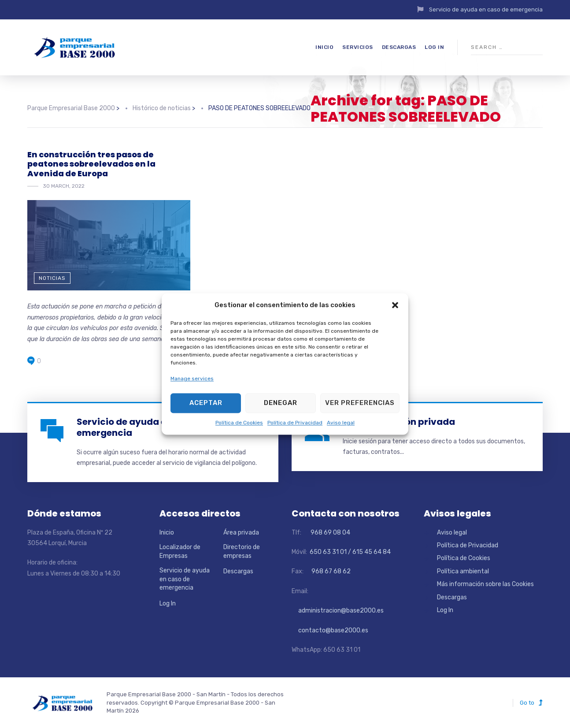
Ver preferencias (360, 403)
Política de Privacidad (295, 423)
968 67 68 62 (330, 571)
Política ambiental (463, 571)
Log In (434, 47)
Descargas (399, 47)
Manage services (192, 379)
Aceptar (206, 403)
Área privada (241, 533)
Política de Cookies (239, 423)
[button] (395, 305)
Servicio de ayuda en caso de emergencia (486, 9)
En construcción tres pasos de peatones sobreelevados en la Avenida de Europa (91, 164)
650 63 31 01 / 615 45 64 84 (350, 552)
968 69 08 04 (326, 533)
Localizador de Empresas (180, 552)
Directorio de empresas (242, 552)
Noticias (52, 278)
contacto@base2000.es (330, 630)
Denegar (281, 403)
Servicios (358, 47)
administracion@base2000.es (338, 611)
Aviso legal (341, 423)
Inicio (324, 47)
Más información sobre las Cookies (485, 584)
